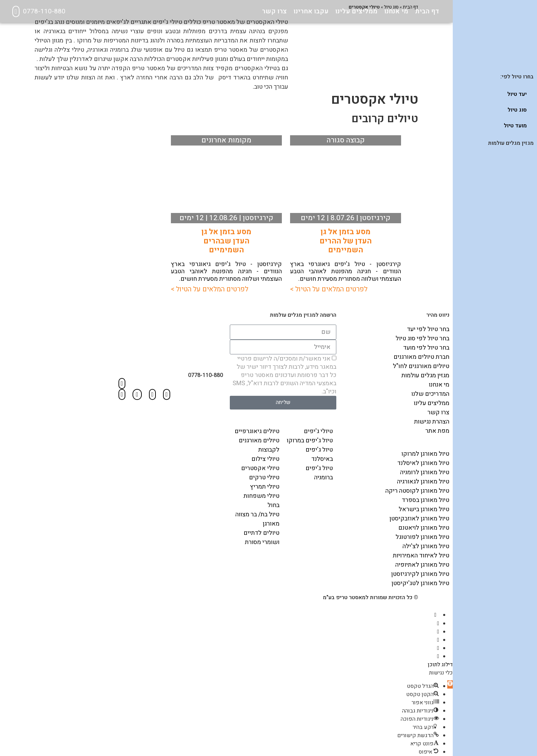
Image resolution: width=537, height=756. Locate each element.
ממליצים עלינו (356, 11)
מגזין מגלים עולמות (511, 143)
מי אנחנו (396, 11)
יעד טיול (517, 94)
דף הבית (427, 11)
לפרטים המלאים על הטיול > (329, 289)
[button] (450, 684)
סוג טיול (517, 110)
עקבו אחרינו (311, 11)
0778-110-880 (44, 11)
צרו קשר (274, 11)
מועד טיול (515, 126)
